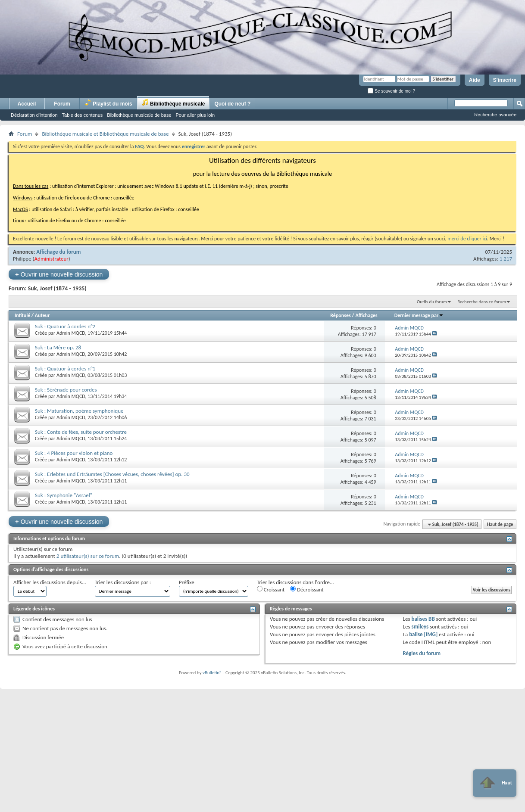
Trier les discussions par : (123, 582)
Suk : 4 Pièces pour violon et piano (74, 453)
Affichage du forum (58, 252)
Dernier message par (419, 315)
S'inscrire (505, 80)
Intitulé (22, 315)
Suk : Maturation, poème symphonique (79, 411)
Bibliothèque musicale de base (139, 115)
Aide (475, 80)
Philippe (22, 259)
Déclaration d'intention (34, 115)
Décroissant (307, 589)
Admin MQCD (71, 333)
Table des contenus (83, 115)
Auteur (42, 315)
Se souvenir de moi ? (391, 91)
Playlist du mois (108, 103)
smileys (420, 627)
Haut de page (500, 524)
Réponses (341, 315)
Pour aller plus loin (195, 115)
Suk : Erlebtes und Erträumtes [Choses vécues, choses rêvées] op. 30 (112, 474)
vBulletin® (212, 673)
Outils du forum (432, 302)
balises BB (423, 619)
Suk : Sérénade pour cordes (66, 390)
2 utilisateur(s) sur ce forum (88, 556)
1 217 (506, 259)
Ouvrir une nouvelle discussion (59, 274)
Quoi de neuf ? (232, 104)
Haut (495, 783)
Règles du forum (422, 653)
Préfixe (187, 582)
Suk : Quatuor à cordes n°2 (65, 326)
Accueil (27, 104)
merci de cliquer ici (467, 239)
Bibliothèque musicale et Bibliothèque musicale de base (105, 134)
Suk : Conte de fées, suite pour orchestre (81, 432)
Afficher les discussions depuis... (50, 582)
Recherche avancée (495, 115)
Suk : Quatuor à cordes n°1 (65, 369)
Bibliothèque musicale (173, 103)
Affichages (366, 315)
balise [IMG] (423, 634)
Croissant (271, 589)
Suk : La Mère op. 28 (58, 347)
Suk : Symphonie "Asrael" (64, 495)
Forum (62, 104)
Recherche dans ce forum (482, 302)
